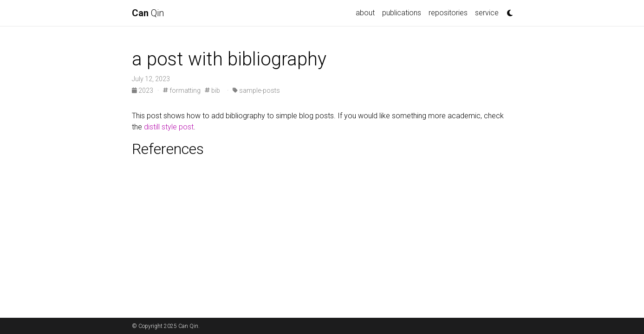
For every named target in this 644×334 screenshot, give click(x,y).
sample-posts (256, 90)
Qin (148, 13)
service (487, 13)
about (365, 13)
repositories (448, 13)
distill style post (169, 127)
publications (402, 13)
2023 (143, 90)
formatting (182, 90)
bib (212, 90)
